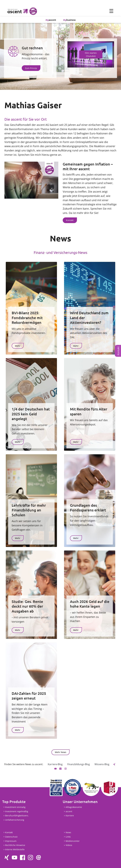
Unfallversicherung (15, 820)
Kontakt (118, 351)
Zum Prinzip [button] (31, 68)
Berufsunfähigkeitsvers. (17, 816)
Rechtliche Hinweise (15, 845)
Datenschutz (11, 837)
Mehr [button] (18, 346)
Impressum (11, 841)
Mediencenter (73, 841)
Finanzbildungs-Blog (79, 764)
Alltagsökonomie (74, 807)
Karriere (70, 816)
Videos (69, 845)
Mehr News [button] (61, 752)
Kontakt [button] (70, 220)
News (68, 832)
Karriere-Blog (55, 764)
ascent (51, 20)
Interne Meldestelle (15, 850)
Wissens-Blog (102, 764)
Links (68, 837)
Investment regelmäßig (17, 811)
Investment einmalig (15, 807)
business (69, 20)
